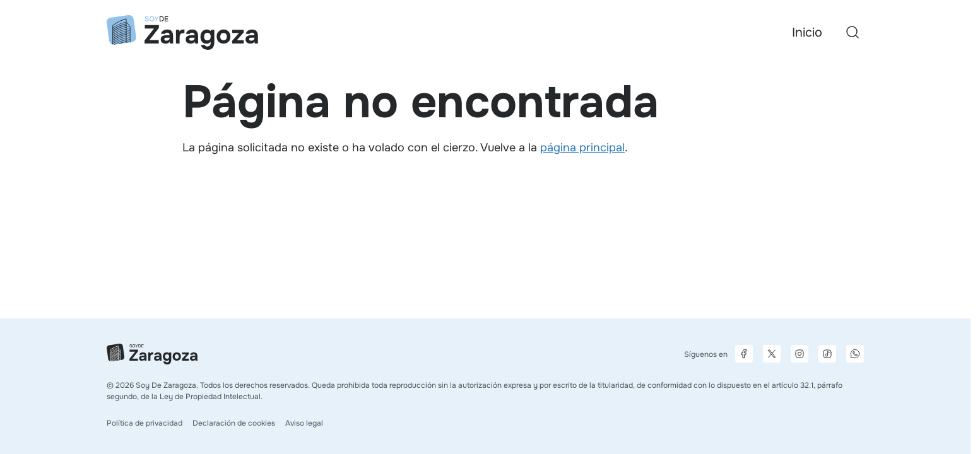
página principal (582, 148)
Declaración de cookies (234, 423)
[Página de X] (772, 354)
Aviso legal (304, 423)
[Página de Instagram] (800, 354)
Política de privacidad (145, 423)
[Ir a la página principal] (182, 32)
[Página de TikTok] (827, 354)
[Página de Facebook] (744, 354)
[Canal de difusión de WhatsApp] (855, 354)
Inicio (807, 32)
